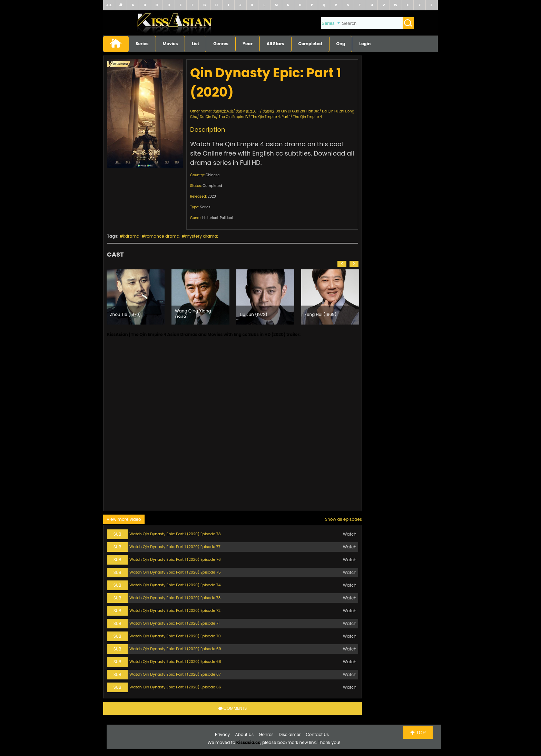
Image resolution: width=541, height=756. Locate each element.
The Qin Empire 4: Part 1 (271, 117)
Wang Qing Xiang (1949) (193, 313)
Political (227, 218)
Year (248, 44)
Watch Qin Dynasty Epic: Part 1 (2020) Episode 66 (175, 687)
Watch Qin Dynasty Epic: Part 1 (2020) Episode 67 (175, 674)
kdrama (131, 236)
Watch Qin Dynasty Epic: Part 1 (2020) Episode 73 (175, 598)
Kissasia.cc (248, 742)
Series (142, 44)
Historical (210, 218)
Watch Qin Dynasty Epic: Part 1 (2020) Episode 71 (174, 623)
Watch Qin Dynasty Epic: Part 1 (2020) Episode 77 (175, 547)
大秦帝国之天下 (248, 111)
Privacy (222, 734)
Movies (170, 44)
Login (365, 44)
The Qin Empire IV (234, 117)
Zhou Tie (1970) (125, 314)
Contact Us (317, 734)
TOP (418, 733)
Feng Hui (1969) (321, 314)
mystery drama (201, 236)
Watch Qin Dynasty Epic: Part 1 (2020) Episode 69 (175, 649)
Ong (341, 44)
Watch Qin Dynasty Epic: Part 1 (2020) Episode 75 (175, 572)
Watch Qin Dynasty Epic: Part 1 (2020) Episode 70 (175, 636)
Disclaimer (290, 734)
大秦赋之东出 (223, 111)
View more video (124, 519)
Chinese (213, 175)
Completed (310, 44)
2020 (212, 196)
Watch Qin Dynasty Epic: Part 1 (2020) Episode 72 (175, 610)
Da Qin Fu (208, 117)
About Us (245, 734)
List (195, 44)
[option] (136, 297)
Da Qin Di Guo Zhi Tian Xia (297, 111)
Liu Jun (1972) (254, 314)
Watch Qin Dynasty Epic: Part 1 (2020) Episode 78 (175, 534)
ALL (109, 5)
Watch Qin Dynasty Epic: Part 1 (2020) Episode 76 (175, 559)
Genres (221, 44)
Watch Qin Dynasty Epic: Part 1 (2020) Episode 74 (175, 585)
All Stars (276, 44)
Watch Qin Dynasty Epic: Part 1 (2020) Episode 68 (175, 661)
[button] (342, 264)
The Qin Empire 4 (307, 117)
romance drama (162, 236)
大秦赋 (268, 111)
